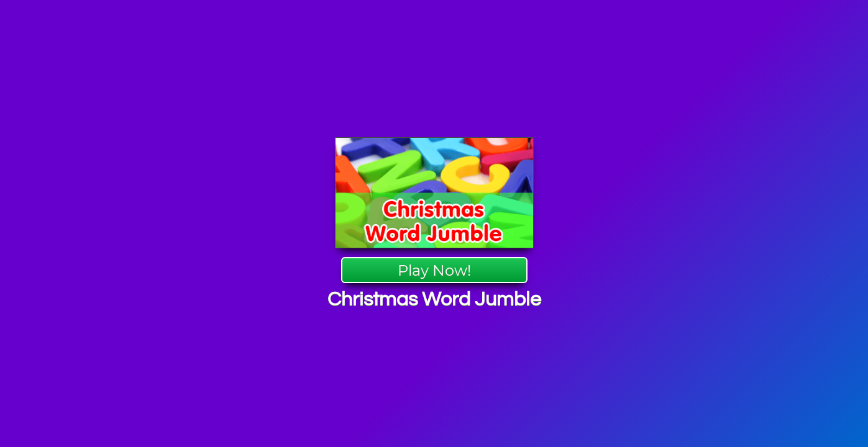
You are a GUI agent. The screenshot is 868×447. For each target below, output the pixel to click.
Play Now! (434, 270)
